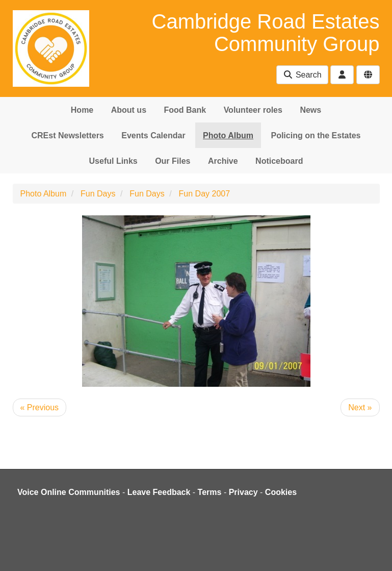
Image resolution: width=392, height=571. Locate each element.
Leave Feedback (159, 492)
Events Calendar (153, 135)
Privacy (243, 492)
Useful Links (113, 161)
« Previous (40, 407)
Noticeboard (279, 161)
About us (129, 110)
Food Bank (185, 110)
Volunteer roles (253, 110)
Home (82, 110)
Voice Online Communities (69, 492)
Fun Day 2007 (205, 194)
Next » (360, 407)
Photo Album (228, 135)
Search (302, 75)
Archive (223, 161)
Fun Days (98, 194)
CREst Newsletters (67, 135)
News (310, 110)
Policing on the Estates (316, 135)
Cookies (281, 492)
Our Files (173, 161)
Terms (210, 492)
